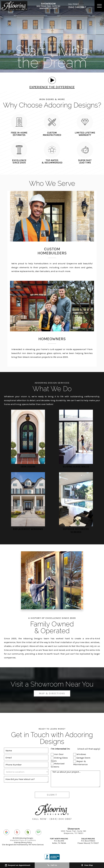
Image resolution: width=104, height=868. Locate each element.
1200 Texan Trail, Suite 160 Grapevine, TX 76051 (48, 6)
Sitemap (17, 842)
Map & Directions (52, 693)
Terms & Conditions (28, 840)
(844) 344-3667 (77, 6)
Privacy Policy (27, 842)
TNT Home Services (36, 845)
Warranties (14, 840)
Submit (52, 795)
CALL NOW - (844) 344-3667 (52, 819)
